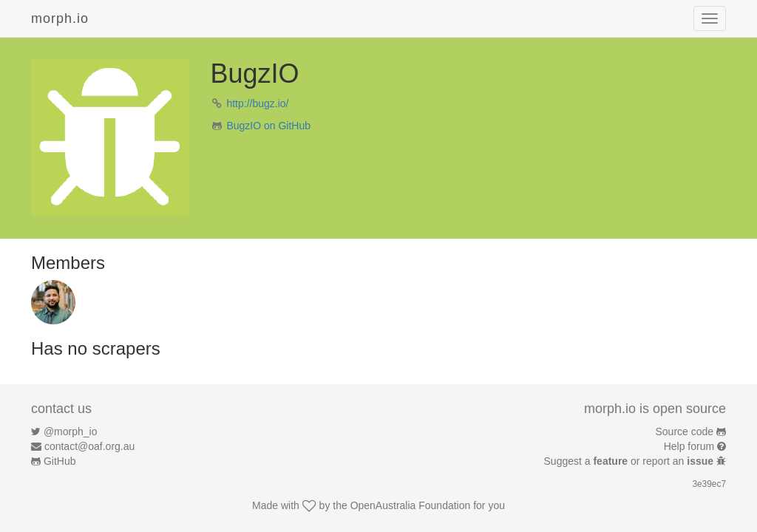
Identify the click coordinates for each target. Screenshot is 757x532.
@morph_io (71, 432)
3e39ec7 (709, 484)
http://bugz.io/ (257, 103)
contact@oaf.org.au (89, 446)
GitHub (60, 461)
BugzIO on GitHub (268, 126)
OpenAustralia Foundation (411, 505)
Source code (685, 432)
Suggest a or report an (630, 461)
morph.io (60, 18)
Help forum (689, 446)
